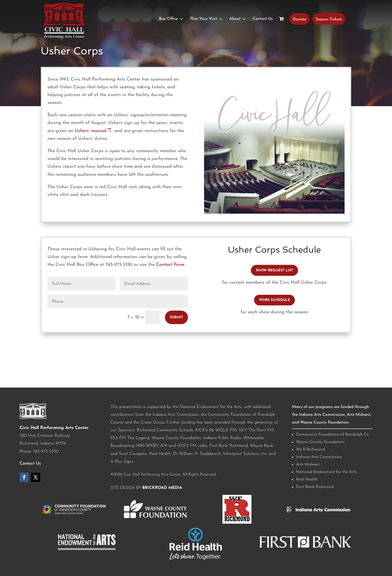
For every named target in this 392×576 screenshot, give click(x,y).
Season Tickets (329, 19)
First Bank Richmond (315, 487)
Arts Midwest (308, 465)
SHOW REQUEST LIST (274, 270)
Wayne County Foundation (320, 442)
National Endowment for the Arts (326, 472)
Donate (300, 19)
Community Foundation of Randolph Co (333, 435)
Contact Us (263, 19)
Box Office (168, 19)
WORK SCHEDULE (274, 300)
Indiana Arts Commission (319, 457)
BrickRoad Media (162, 488)
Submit (176, 317)
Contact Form (170, 265)
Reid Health (307, 479)
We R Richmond (310, 450)
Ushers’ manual (93, 131)
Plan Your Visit (204, 19)
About (235, 19)
